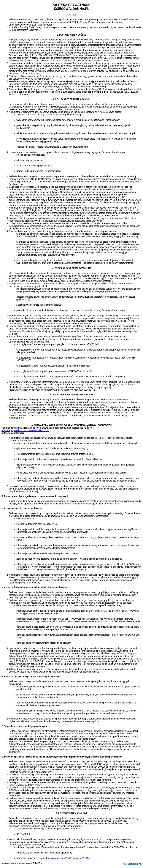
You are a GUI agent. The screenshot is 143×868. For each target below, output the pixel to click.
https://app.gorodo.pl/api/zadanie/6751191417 (25, 430)
